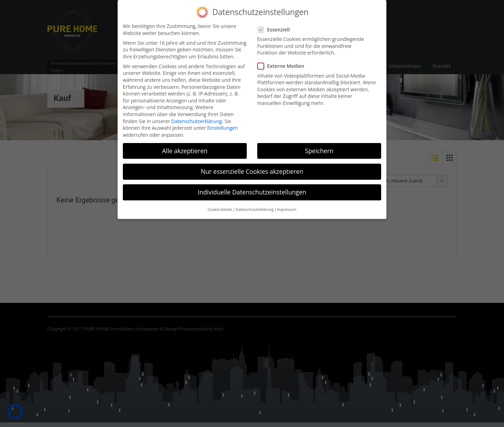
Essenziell (276, 26)
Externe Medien (283, 62)
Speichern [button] (319, 147)
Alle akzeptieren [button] (185, 147)
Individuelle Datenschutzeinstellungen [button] (252, 188)
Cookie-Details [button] (220, 206)
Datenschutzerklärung (197, 117)
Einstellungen (223, 124)
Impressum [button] (286, 206)
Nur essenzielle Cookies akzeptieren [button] (252, 168)
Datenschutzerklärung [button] (254, 206)
